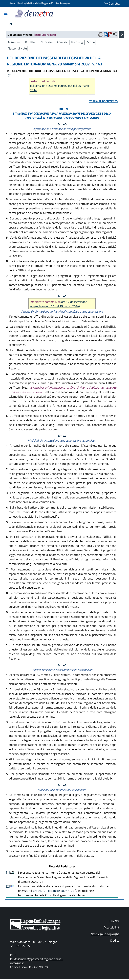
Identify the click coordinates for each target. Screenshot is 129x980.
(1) (10, 75)
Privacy (114, 921)
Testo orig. (77, 42)
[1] (8, 873)
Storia (91, 42)
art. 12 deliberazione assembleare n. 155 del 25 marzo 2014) (58, 304)
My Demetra (112, 3)
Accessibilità (111, 927)
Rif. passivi (46, 42)
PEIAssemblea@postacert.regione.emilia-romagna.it (36, 961)
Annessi (62, 42)
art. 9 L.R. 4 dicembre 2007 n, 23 (54, 891)
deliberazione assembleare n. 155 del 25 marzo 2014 (60, 88)
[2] (8, 886)
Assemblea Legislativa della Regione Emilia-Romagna (40, 3)
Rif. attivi (31, 42)
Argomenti (15, 42)
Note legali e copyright (105, 934)
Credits (114, 940)
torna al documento (104, 101)
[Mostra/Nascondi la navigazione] (6, 14)
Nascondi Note (17, 48)
